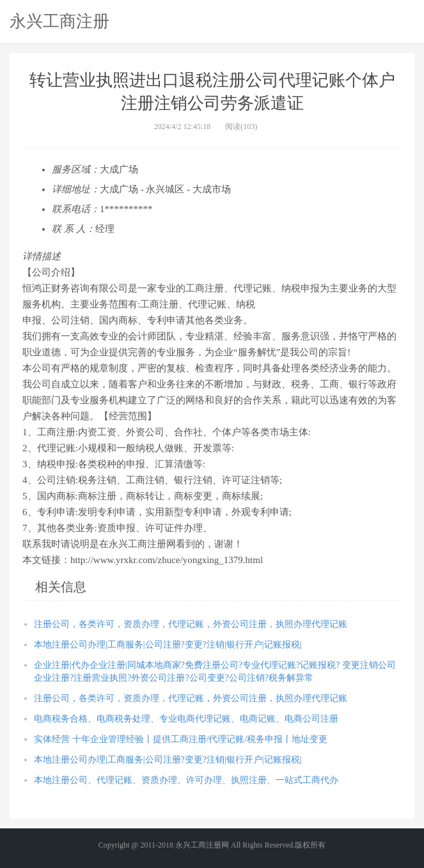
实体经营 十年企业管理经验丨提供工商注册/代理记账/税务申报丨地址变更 (181, 739)
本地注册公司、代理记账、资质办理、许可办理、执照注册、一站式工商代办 (186, 780)
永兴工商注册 (59, 21)
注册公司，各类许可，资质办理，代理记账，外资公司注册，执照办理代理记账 (191, 624)
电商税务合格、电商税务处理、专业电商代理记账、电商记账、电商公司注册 (186, 719)
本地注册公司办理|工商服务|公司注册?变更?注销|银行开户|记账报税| (168, 645)
